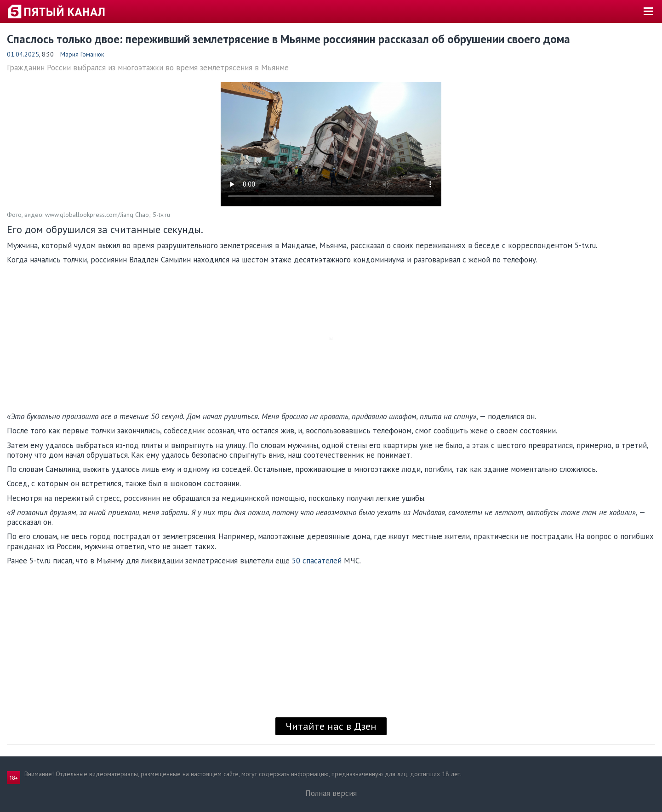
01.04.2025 (23, 54)
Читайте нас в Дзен (331, 726)
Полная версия (331, 793)
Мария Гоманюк (82, 54)
